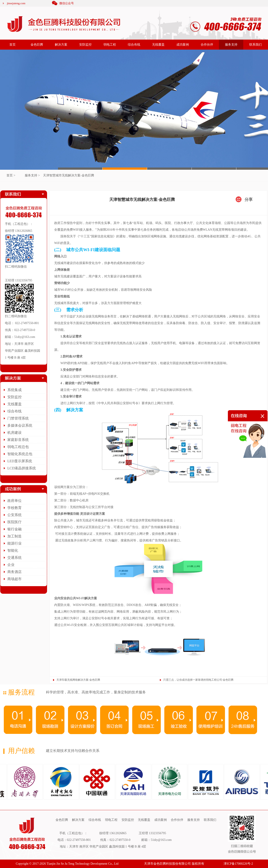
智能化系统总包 (20, 454)
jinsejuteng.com (16, 3)
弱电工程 (110, 45)
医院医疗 (14, 522)
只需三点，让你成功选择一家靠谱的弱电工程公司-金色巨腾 (198, 680)
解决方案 (61, 45)
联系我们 (256, 45)
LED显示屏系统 (20, 461)
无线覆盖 (158, 45)
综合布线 (134, 45)
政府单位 (14, 501)
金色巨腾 (37, 45)
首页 (12, 45)
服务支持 (231, 45)
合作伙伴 (207, 45)
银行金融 (14, 529)
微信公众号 (67, 3)
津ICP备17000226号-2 (238, 864)
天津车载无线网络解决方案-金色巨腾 (78, 680)
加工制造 (14, 536)
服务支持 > (32, 175)
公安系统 (14, 515)
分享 (249, 200)
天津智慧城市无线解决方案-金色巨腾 (69, 175)
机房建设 (14, 433)
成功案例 (183, 45)
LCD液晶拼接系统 (22, 468)
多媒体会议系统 (20, 425)
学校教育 (14, 508)
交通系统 (14, 558)
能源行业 (14, 543)
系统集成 (14, 390)
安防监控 (85, 45)
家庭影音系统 (18, 440)
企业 (11, 565)
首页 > (11, 175)
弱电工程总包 (18, 447)
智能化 (13, 550)
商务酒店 (14, 572)
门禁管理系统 (18, 418)
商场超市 (14, 579)
